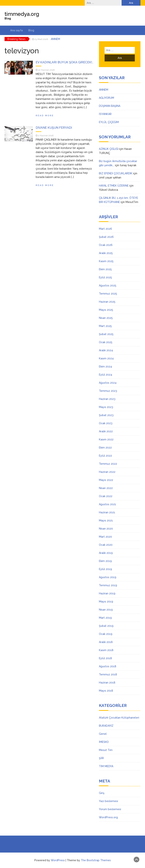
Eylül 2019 (105, 569)
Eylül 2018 (105, 658)
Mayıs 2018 (106, 691)
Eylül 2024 (106, 375)
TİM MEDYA (106, 766)
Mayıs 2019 (106, 602)
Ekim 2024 (105, 367)
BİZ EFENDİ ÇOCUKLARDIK (116, 173)
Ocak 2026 (106, 245)
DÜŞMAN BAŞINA (110, 106)
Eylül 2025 (105, 277)
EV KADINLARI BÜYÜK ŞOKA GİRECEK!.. (64, 62)
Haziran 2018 (107, 683)
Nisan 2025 (106, 318)
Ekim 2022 (105, 448)
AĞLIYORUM (106, 98)
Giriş (102, 793)
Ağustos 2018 (108, 666)
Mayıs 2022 (106, 480)
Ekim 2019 (105, 561)
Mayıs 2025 (106, 310)
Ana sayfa (16, 30)
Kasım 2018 (106, 650)
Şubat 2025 (106, 334)
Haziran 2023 (107, 399)
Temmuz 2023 (108, 391)
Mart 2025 (105, 326)
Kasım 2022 (106, 439)
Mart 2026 (105, 229)
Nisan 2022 (106, 488)
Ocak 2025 (106, 342)
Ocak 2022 (106, 496)
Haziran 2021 (107, 512)
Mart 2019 (105, 618)
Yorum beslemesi (110, 809)
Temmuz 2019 (108, 585)
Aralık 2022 (106, 431)
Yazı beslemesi (108, 801)
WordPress (58, 860)
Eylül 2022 (105, 456)
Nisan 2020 (106, 529)
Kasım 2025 (106, 261)
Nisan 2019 (106, 610)
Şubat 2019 (106, 626)
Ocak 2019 (106, 634)
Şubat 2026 (106, 237)
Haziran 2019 (107, 593)
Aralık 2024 (106, 350)
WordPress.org (108, 817)
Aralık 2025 (106, 253)
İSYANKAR (105, 114)
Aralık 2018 (106, 642)
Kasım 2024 (106, 358)
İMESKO (104, 742)
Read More (45, 116)
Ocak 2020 (106, 545)
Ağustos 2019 (108, 577)
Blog (31, 30)
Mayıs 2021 (106, 520)
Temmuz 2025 (108, 294)
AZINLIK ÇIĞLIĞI (109, 149)
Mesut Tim (106, 750)
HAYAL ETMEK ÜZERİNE (114, 186)
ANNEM (55, 39)
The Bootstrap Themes (96, 860)
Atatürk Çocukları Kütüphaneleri (119, 718)
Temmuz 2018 (108, 674)
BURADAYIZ (106, 726)
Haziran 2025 (107, 302)
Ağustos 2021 (108, 504)
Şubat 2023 (106, 415)
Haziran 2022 (107, 472)
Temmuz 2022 (108, 464)
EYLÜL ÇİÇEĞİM (109, 122)
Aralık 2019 (106, 553)
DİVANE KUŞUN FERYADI (54, 128)
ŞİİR (101, 758)
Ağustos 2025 (108, 286)
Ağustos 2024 (108, 383)
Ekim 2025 (105, 269)
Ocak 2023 (106, 423)
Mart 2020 (105, 537)
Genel (103, 734)
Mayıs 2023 (106, 407)
